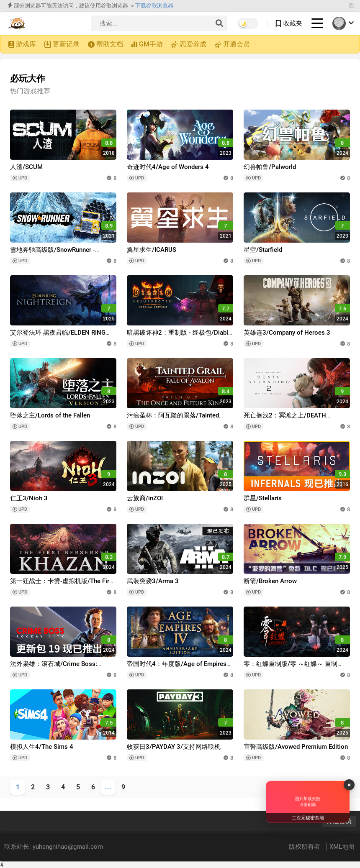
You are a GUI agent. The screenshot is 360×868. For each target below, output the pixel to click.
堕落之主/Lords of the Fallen (50, 415)
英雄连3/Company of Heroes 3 (287, 333)
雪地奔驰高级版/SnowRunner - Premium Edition (53, 254)
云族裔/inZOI (145, 498)
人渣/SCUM (26, 167)
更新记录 (66, 44)
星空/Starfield (263, 250)
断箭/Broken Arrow (270, 581)
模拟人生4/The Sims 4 (42, 747)
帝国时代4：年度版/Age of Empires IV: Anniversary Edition (177, 668)
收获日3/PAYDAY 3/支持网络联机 (174, 747)
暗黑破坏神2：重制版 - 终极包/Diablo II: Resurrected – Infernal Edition (179, 337)
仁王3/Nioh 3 (29, 498)
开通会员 (237, 44)
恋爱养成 (193, 44)
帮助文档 (110, 44)
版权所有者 (305, 847)
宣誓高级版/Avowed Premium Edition (296, 747)
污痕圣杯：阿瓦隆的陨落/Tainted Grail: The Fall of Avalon (173, 419)
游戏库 (26, 44)
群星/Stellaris (263, 498)
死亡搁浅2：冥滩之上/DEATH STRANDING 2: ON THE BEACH (287, 419)
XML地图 (342, 847)
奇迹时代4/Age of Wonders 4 (168, 167)
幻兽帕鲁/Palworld (270, 167)
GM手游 (151, 44)
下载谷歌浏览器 (154, 6)
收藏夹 (293, 23)
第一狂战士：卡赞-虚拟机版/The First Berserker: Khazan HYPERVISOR (62, 585)
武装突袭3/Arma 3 (153, 581)
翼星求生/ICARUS (152, 250)
